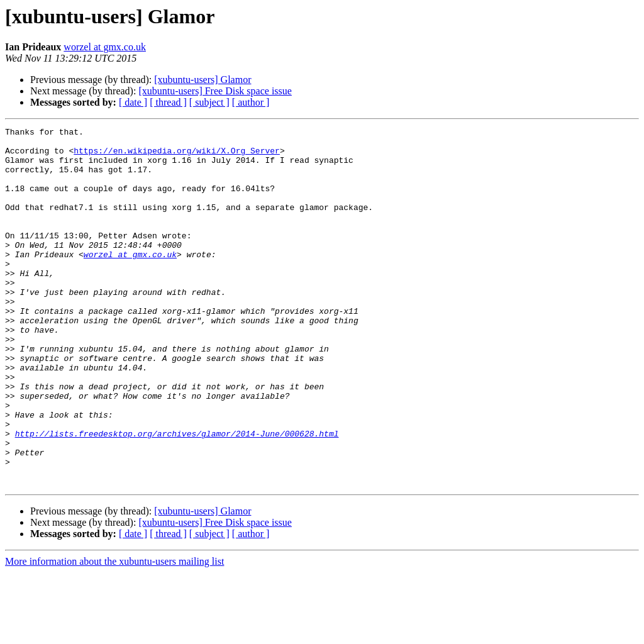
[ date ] (133, 102)
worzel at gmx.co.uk (105, 47)
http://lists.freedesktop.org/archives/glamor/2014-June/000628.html (177, 496)
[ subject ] (209, 102)
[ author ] (251, 102)
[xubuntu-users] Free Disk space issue (215, 91)
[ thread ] (168, 102)
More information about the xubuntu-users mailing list (114, 633)
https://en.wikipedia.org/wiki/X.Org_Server (177, 156)
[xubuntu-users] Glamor (203, 80)
